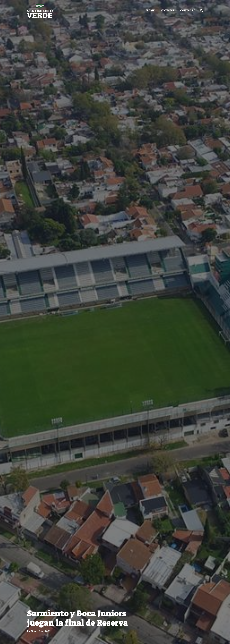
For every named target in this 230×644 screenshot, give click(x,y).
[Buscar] (201, 11)
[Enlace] (40, 11)
